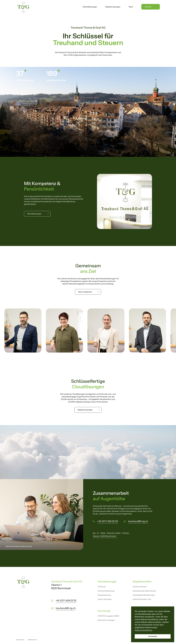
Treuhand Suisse (140, 587)
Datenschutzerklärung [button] (143, 630)
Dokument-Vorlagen (106, 620)
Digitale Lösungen (113, 7)
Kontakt (148, 7)
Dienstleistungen (90, 7)
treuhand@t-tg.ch (138, 521)
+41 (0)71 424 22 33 (108, 521)
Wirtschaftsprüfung (106, 591)
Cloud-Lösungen (105, 599)
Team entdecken (85, 292)
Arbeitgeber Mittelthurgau (144, 595)
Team (131, 7)
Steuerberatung (104, 595)
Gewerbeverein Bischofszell (144, 591)
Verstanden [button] (153, 636)
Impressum (20, 640)
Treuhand (102, 587)
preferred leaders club (142, 599)
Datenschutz (32, 640)
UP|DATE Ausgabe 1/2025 (108, 616)
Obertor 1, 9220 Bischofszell (104, 536)
